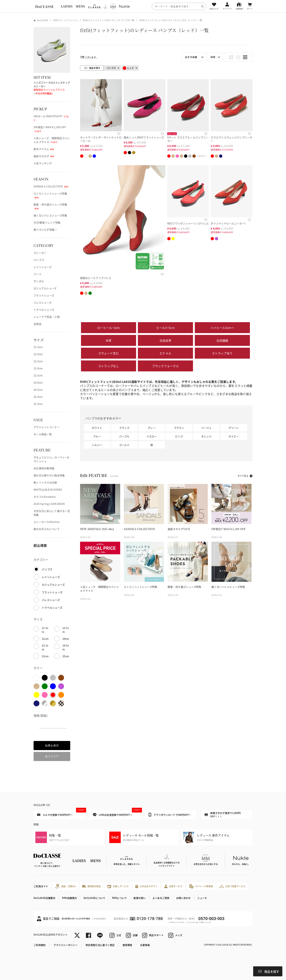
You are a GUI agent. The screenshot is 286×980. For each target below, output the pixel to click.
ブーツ (37, 274)
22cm (45, 639)
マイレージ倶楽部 (201, 886)
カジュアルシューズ (45, 288)
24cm (66, 639)
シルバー (97, 445)
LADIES (67, 6)
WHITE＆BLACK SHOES (48, 490)
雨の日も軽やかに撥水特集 (49, 475)
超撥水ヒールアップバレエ (96, 278)
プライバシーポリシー (66, 945)
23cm (45, 656)
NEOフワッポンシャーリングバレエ (188, 223)
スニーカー (40, 253)
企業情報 (145, 945)
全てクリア (52, 756)
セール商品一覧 (43, 434)
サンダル (39, 281)
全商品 (37, 324)
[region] (143, 6)
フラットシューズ (44, 295)
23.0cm (38, 368)
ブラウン (179, 428)
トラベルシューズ (44, 310)
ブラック (124, 428)
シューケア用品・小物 (47, 317)
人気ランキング (43, 163)
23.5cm (38, 375)
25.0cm (38, 397)
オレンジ (206, 436)
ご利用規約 (40, 945)
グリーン (234, 428)
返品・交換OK (65, 886)
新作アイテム (44, 149)
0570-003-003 (211, 919)
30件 (213, 57)
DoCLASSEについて (94, 898)
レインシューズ (43, 267)
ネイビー (234, 436)
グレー (152, 428)
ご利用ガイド (41, 886)
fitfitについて (120, 898)
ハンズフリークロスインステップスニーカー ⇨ (52, 88)
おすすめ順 (191, 57)
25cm (66, 656)
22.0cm (38, 354)
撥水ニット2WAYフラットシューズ (144, 137)
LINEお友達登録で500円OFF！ (117, 813)
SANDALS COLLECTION (51, 186)
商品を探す (269, 971)
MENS (80, 6)
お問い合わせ (183, 898)
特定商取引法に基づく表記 (100, 945)
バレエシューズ (43, 302)
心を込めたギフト (146, 886)
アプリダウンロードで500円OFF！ (170, 815)
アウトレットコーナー (47, 427)
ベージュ (206, 428)
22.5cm (38, 361)
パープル (124, 436)
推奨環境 (127, 945)
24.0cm (38, 383)
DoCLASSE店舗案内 (44, 898)
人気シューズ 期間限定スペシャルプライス (52, 140)
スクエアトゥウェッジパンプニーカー (231, 139)
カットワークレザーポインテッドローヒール (101, 139)
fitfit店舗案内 (69, 898)
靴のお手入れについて (47, 529)
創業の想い (140, 898)
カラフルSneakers (45, 497)
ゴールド (124, 445)
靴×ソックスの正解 (45, 482)
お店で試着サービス (232, 886)
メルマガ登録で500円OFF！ (61, 813)
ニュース (202, 898)
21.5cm (38, 347)
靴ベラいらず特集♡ (45, 230)
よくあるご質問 (161, 898)
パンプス (39, 260)
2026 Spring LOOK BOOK (49, 504)
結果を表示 (52, 745)
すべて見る (243, 476)
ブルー (97, 436)
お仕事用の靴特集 (44, 468)
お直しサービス (118, 886)
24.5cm (38, 390)
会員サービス (173, 886)
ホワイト (97, 428)
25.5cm (38, 404)
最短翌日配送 (91, 886)
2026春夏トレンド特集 (47, 222)
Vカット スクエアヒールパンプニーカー (188, 139)
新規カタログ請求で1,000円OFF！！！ (223, 815)
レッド (128, 68)
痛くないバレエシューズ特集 (50, 215)
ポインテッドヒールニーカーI (228, 223)
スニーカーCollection (47, 522)
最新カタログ (44, 156)
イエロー (152, 436)
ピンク (179, 436)
